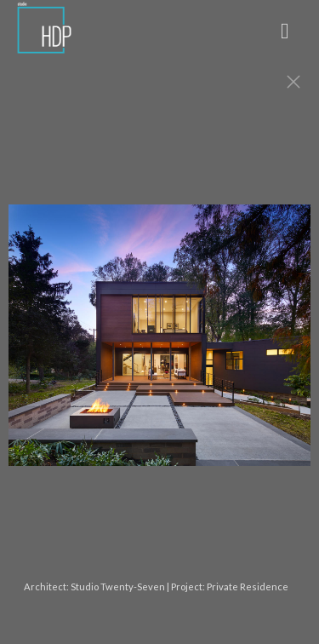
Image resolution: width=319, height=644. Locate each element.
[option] (159, 343)
